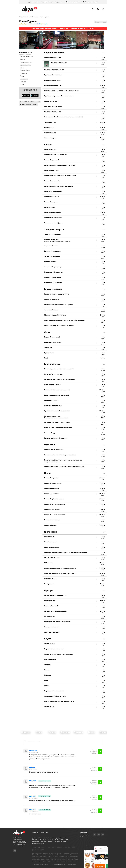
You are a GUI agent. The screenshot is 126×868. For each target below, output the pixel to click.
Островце (48, 860)
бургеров (59, 838)
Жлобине (62, 856)
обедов (57, 842)
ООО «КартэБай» (18, 839)
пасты (57, 840)
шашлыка (51, 840)
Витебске (46, 853)
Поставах (71, 860)
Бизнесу (35, 832)
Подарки (58, 2)
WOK (67, 840)
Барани (34, 855)
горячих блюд (37, 840)
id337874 (33, 810)
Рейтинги (45, 832)
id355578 (33, 781)
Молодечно (67, 858)
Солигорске (69, 861)
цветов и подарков (38, 844)
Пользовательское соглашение (40, 864)
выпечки (64, 842)
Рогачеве (35, 861)
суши (52, 838)
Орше (42, 860)
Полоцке (65, 860)
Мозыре (60, 858)
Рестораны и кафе (47, 2)
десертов (43, 842)
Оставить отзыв (100, 22)
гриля (44, 840)
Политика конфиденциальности (58, 864)
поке (62, 840)
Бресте (61, 853)
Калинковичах (75, 856)
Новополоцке (36, 860)
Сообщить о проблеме (90, 2)
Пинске (59, 860)
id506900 (33, 750)
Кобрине (40, 858)
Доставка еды (33, 2)
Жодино (68, 856)
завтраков (36, 842)
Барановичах (74, 853)
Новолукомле (75, 858)
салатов (51, 842)
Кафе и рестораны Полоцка (28, 17)
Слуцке (49, 861)
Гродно (51, 853)
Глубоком (42, 856)
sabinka (32, 768)
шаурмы (47, 838)
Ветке (72, 855)
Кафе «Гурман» (44, 17)
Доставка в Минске (37, 853)
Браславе (66, 855)
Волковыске (35, 856)
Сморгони (62, 861)
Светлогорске (42, 861)
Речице (76, 860)
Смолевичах (55, 861)
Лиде (50, 858)
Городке (48, 856)
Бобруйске (53, 855)
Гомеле (56, 853)
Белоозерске (41, 855)
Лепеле (46, 858)
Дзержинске (55, 856)
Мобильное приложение (72, 2)
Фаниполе (76, 861)
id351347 (33, 796)
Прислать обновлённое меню (31, 102)
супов (65, 838)
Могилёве (67, 853)
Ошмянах (54, 860)
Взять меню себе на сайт (29, 105)
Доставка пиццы (37, 838)
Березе (47, 855)
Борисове (60, 855)
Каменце (35, 858)
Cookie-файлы (72, 864)
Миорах (55, 858)
